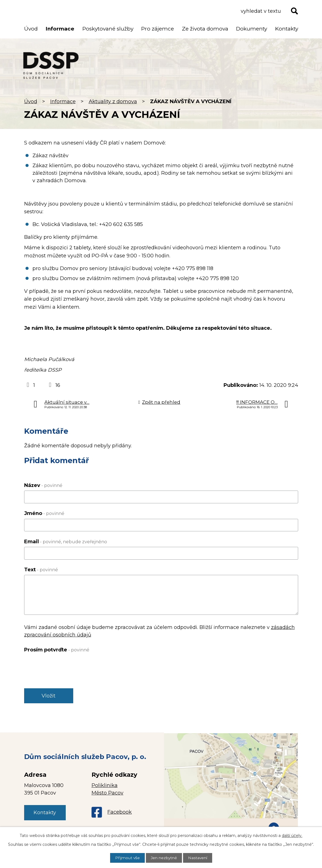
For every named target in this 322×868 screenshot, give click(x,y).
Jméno (44, 513)
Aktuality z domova (113, 101)
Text (41, 570)
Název (43, 485)
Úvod (31, 101)
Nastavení (198, 858)
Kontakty (287, 29)
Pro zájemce (158, 29)
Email (66, 542)
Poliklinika (105, 786)
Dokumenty (252, 29)
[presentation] (66, 666)
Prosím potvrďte (57, 650)
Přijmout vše (127, 858)
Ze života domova (205, 29)
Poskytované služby (108, 29)
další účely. (292, 836)
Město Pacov (107, 793)
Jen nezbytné (164, 858)
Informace (63, 101)
